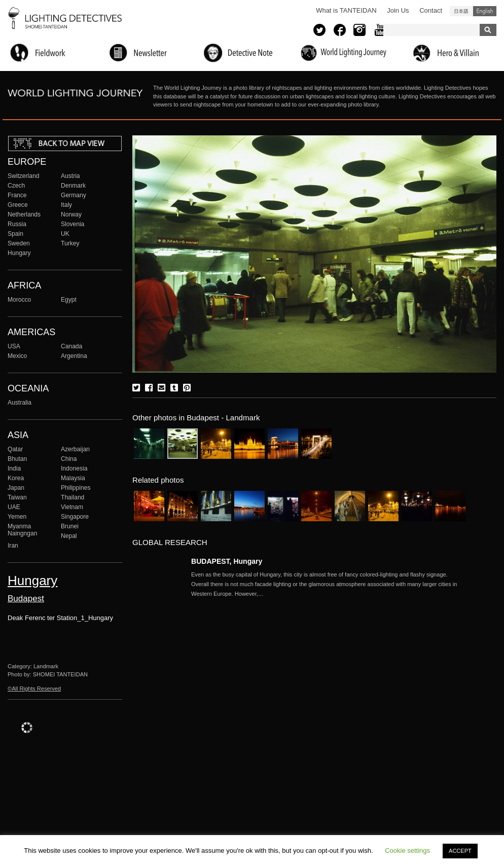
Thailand (73, 497)
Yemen (17, 517)
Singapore (75, 517)
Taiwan (17, 497)
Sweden (19, 243)
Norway (71, 214)
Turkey (70, 243)
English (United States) (485, 11)
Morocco (19, 300)
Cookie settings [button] (407, 851)
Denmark (73, 186)
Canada (71, 346)
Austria (70, 176)
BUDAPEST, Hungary (227, 561)
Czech (16, 186)
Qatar (15, 449)
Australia (20, 403)
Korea (16, 478)
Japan (16, 488)
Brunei (70, 526)
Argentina (74, 356)
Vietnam (72, 507)
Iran (13, 546)
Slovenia (73, 224)
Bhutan (17, 459)
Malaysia (73, 478)
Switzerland (23, 176)
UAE (14, 507)
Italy (66, 205)
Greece (18, 205)
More (328, 584)
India (14, 468)
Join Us (398, 10)
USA (14, 346)
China (69, 459)
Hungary (19, 253)
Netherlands (24, 214)
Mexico (17, 356)
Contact (431, 10)
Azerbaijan (75, 449)
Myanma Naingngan (22, 530)
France (17, 195)
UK (65, 234)
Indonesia (74, 468)
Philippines (76, 488)
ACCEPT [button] (460, 851)
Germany (74, 195)
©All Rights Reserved (34, 689)
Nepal (69, 536)
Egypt (69, 300)
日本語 (461, 11)
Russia (17, 224)
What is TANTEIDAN (346, 10)
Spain (15, 234)
